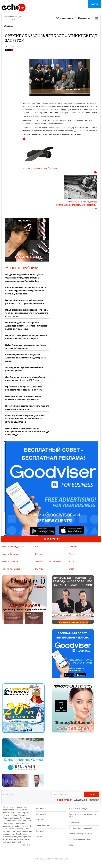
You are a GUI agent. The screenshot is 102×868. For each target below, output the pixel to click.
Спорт (71, 569)
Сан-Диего (40, 820)
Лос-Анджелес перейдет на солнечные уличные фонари (24, 369)
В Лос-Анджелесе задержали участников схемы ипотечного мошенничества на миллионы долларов (25, 419)
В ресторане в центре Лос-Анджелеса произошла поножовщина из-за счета (24, 388)
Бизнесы (84, 18)
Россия (72, 561)
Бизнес (39, 837)
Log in (94, 4)
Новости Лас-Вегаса (11, 569)
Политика (73, 547)
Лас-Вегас (40, 831)
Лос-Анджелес (42, 814)
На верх (9, 794)
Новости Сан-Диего (11, 554)
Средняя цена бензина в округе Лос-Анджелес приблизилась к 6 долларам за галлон (25, 358)
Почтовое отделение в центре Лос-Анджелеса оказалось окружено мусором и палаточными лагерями (26, 326)
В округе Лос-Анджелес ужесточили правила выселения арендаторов (27, 407)
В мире (38, 554)
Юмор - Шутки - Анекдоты (79, 809)
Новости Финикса (10, 561)
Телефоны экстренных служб (81, 828)
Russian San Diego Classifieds (81, 834)
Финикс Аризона (42, 825)
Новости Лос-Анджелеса (13, 547)
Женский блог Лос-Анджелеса (49, 561)
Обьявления (74, 822)
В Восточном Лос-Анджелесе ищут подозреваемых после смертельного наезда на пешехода (27, 431)
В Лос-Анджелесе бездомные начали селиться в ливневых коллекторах (23, 398)
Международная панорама (80, 839)
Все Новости (41, 809)
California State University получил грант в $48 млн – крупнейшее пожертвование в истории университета (26, 291)
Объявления (64, 18)
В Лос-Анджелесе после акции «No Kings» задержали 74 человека (26, 347)
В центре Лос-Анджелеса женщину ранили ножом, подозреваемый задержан (26, 337)
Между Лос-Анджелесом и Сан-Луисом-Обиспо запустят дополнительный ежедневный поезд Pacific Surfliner (24, 278)
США (37, 547)
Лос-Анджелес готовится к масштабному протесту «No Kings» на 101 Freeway (25, 379)
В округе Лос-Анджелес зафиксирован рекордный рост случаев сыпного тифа (25, 302)
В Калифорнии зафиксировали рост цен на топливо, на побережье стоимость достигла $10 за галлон (27, 313)
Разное (72, 554)
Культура (39, 569)
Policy (71, 845)
